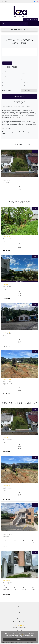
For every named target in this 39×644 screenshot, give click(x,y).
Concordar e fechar (20, 639)
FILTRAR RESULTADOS (20, 29)
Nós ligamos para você (31, 19)
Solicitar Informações (20, 96)
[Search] (15, 24)
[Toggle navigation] (31, 24)
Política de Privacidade (21, 637)
